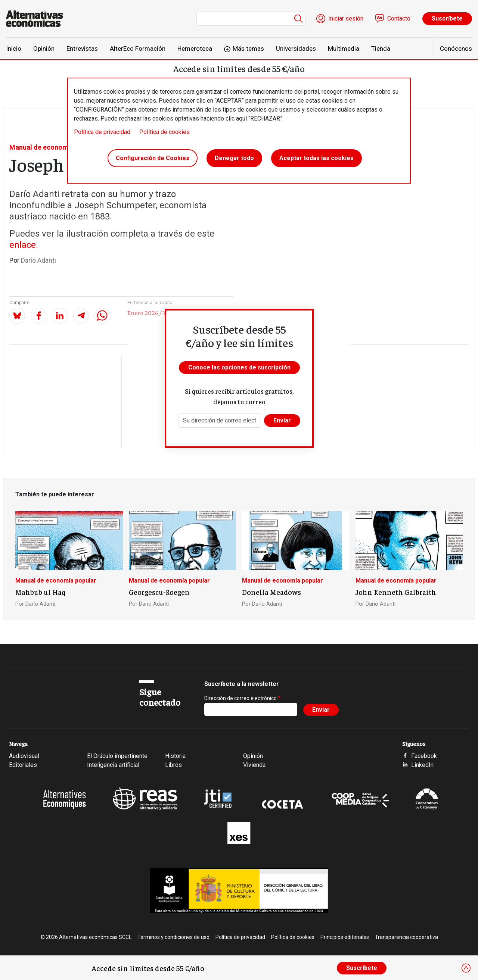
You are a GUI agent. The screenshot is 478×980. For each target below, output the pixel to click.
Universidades (296, 49)
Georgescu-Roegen (159, 592)
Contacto (399, 18)
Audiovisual (24, 756)
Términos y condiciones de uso (173, 937)
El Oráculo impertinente (117, 756)
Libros (173, 765)
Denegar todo (234, 158)
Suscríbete (447, 18)
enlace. (24, 245)
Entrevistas (82, 49)
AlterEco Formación (138, 49)
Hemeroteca (195, 49)
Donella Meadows (271, 592)
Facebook (424, 756)
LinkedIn (422, 765)
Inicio (14, 49)
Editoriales (23, 765)
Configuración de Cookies (153, 158)
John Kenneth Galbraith (396, 592)
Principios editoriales (345, 937)
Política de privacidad (102, 132)
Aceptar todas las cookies (316, 158)
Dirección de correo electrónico (240, 698)
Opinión (44, 49)
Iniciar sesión (346, 18)
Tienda (381, 49)
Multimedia (344, 49)
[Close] (466, 968)
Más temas (248, 49)
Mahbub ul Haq (41, 592)
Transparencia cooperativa (406, 937)
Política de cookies (164, 132)
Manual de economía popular (54, 147)
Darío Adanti (38, 260)
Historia (175, 756)
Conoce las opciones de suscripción (239, 367)
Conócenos (456, 49)
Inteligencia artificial (113, 765)
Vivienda (254, 765)
